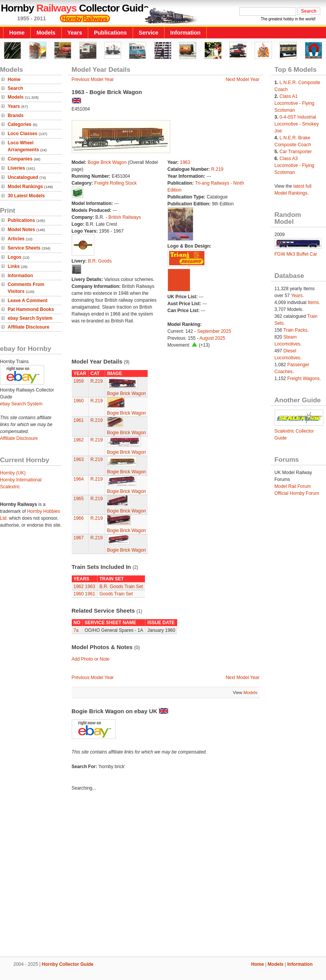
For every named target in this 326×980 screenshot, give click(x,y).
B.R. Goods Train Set (121, 587)
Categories (20, 124)
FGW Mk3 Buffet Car (296, 254)
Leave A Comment (28, 301)
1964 (79, 479)
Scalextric (10, 487)
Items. (314, 302)
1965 (79, 499)
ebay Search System (30, 318)
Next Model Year (242, 79)
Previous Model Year (93, 79)
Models (46, 33)
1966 (79, 518)
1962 (79, 440)
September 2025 (214, 331)
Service (149, 33)
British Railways (125, 217)
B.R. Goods (100, 261)
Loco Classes (22, 134)
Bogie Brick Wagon (107, 162)
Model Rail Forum (293, 486)
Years (75, 33)
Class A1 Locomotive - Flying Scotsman (295, 103)
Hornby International (21, 480)
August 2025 (212, 338)
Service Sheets (24, 248)
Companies (20, 159)
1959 (79, 381)
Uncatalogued (23, 177)
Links (14, 266)
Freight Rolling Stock (116, 183)
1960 (79, 401)
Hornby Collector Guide (68, 964)
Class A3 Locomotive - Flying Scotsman (295, 165)
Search (15, 88)
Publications (110, 33)
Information (185, 33)
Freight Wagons (303, 378)
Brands (16, 116)
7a (76, 630)
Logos (15, 257)
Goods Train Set (116, 594)
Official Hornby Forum (297, 493)
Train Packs (296, 330)
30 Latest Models (26, 196)
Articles (16, 239)
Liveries (16, 168)
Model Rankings (25, 187)
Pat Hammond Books (31, 309)
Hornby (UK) (13, 473)
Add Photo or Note (91, 659)
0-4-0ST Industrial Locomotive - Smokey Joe (297, 124)
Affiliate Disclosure (29, 327)
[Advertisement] (73, 875)
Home (17, 33)
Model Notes (21, 230)
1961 (79, 420)
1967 (79, 538)
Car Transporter (296, 152)
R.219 (217, 169)
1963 (185, 162)
